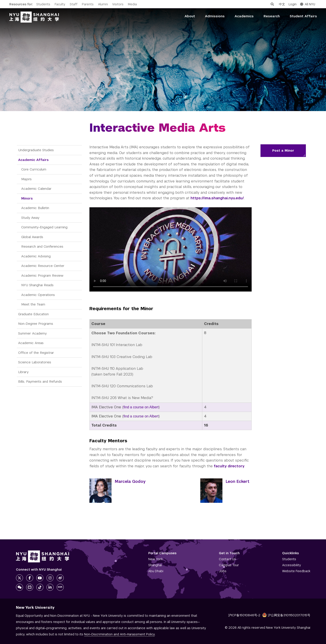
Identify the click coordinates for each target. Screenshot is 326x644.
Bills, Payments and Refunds (40, 381)
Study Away (30, 218)
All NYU (308, 4)
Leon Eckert (238, 481)
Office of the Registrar (36, 353)
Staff (74, 4)
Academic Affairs (33, 160)
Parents (88, 4)
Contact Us (227, 559)
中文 (282, 4)
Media (132, 4)
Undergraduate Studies (36, 150)
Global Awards (32, 237)
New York (155, 559)
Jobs (223, 571)
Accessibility (292, 565)
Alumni (103, 4)
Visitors (118, 4)
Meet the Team (33, 304)
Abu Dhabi (156, 571)
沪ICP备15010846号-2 (244, 615)
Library (23, 372)
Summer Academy (32, 333)
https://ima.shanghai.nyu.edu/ (217, 198)
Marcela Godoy (130, 481)
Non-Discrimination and (119, 634)
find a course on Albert (141, 407)
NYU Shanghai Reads (37, 285)
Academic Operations (38, 295)
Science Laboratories (35, 362)
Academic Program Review (42, 275)
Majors (26, 179)
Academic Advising (36, 256)
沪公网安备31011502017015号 (286, 615)
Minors (27, 198)
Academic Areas (31, 343)
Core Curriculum (34, 169)
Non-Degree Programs (36, 324)
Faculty (60, 4)
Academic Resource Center (43, 266)
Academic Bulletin (35, 208)
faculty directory (229, 466)
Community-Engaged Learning (44, 227)
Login (293, 4)
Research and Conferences (42, 246)
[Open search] (272, 4)
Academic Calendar (36, 189)
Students (43, 4)
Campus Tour (229, 565)
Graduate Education (33, 314)
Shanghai (155, 565)
